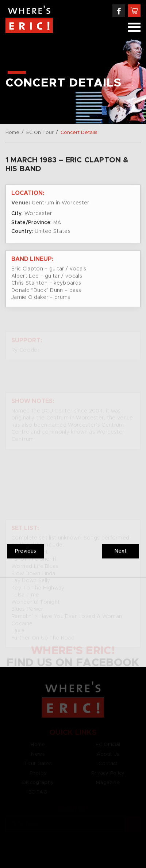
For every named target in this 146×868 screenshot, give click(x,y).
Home (12, 133)
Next (121, 551)
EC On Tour (40, 133)
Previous (26, 551)
